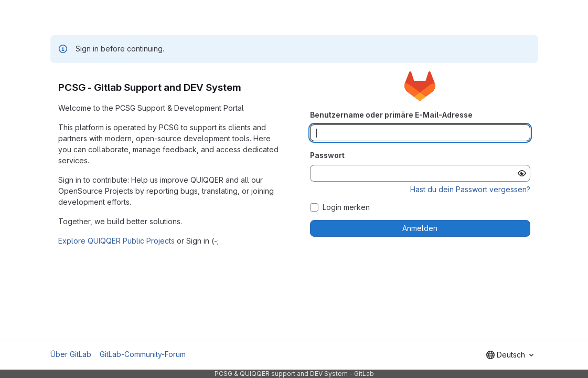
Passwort (327, 155)
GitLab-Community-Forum (143, 354)
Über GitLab (71, 354)
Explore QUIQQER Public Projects (116, 241)
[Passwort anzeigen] (522, 173)
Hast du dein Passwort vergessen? (470, 189)
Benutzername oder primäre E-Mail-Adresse (391, 115)
